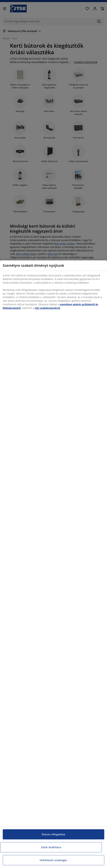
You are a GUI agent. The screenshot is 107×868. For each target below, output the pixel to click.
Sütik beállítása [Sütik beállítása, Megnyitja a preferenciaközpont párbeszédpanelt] (51, 847)
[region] (53, 564)
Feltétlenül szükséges (53, 860)
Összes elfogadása (53, 834)
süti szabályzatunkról (47, 308)
